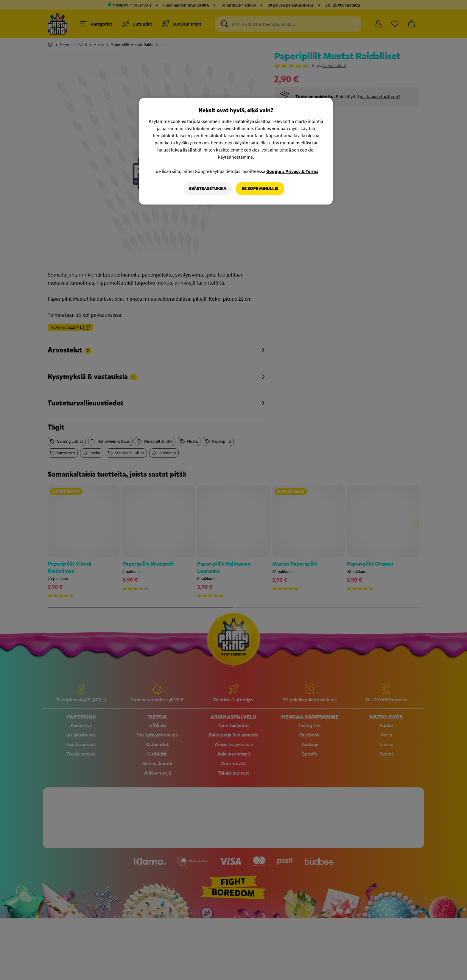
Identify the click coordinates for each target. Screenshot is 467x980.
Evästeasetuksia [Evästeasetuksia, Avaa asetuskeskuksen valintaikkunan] (208, 189)
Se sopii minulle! (260, 189)
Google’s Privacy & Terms (292, 171)
